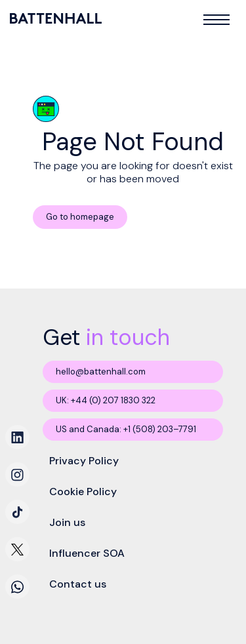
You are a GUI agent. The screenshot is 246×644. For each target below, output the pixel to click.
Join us (67, 522)
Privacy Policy (84, 461)
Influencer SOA (87, 553)
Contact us (78, 584)
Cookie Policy (83, 492)
